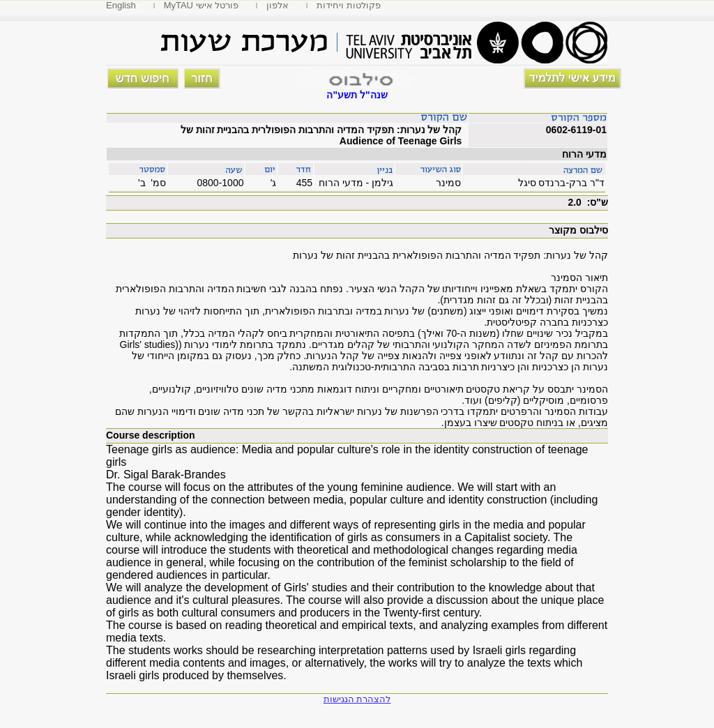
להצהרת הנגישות (357, 699)
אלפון (278, 5)
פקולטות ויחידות (349, 5)
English (121, 5)
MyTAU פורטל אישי (202, 5)
